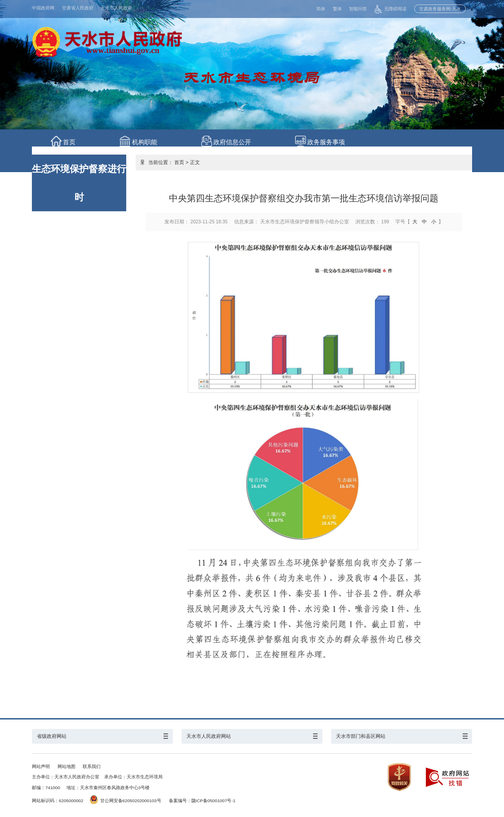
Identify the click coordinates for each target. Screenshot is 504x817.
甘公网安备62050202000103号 (126, 801)
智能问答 (358, 9)
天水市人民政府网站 (209, 736)
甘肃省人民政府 (78, 8)
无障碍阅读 (391, 9)
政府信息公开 (237, 142)
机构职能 (148, 142)
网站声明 (41, 766)
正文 (195, 162)
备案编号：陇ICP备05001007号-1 (202, 801)
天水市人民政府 (116, 8)
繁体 (337, 9)
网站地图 (66, 766)
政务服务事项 (333, 142)
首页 (71, 142)
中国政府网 (43, 8)
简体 (321, 9)
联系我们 (92, 766)
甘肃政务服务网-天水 (440, 9)
